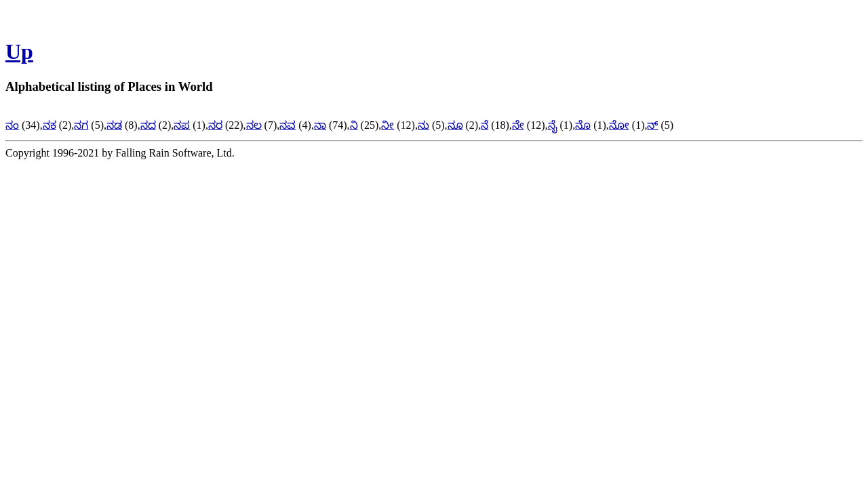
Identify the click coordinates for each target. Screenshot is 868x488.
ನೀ (388, 125)
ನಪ (182, 125)
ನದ (148, 125)
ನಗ (81, 125)
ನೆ (485, 125)
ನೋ (619, 125)
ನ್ (652, 125)
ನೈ (553, 125)
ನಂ (12, 125)
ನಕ (50, 125)
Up (19, 52)
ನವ (288, 125)
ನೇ (518, 125)
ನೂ (455, 125)
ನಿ (354, 125)
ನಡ (114, 125)
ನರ (215, 125)
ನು (423, 125)
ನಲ (254, 125)
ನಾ (320, 125)
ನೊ (583, 125)
